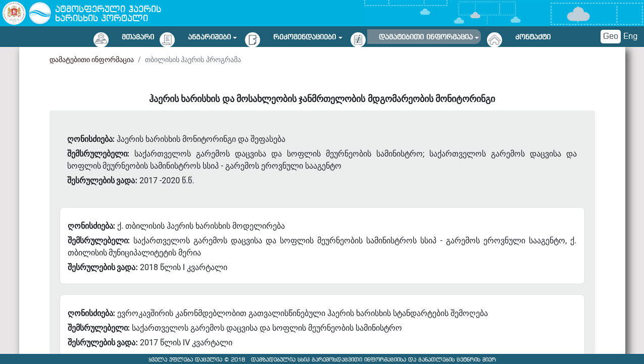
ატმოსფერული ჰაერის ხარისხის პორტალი (108, 14)
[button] (212, 36)
